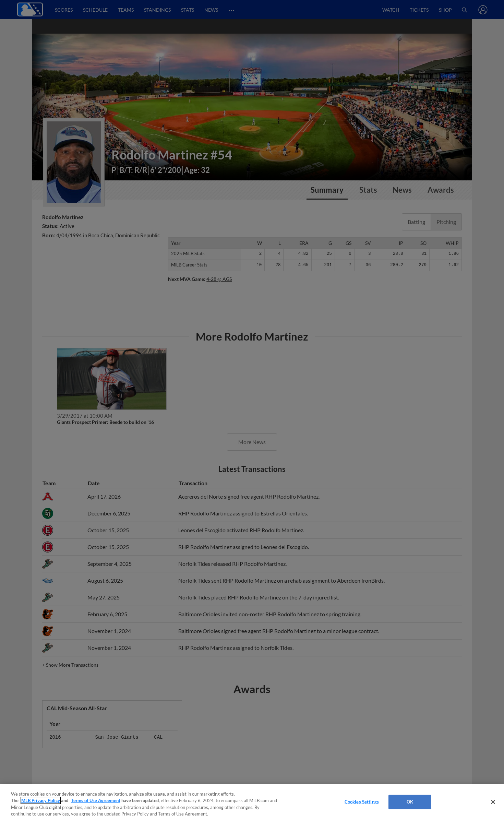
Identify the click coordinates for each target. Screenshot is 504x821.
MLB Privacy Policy (41, 800)
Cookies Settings (362, 802)
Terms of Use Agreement (96, 800)
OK (410, 802)
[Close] (493, 802)
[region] (252, 802)
